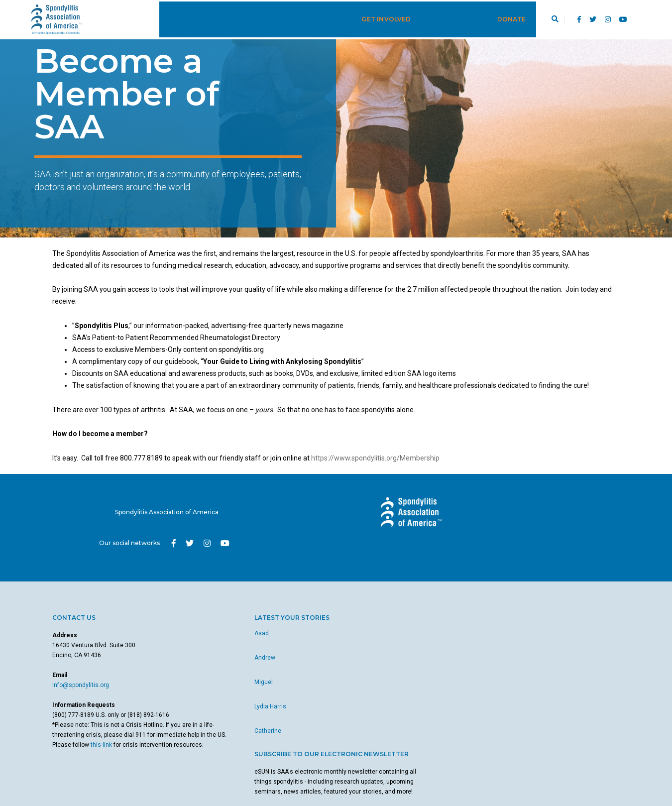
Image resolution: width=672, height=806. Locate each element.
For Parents (442, 18)
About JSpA (179, 18)
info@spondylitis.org (81, 672)
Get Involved (375, 18)
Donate (500, 18)
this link (81, 742)
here (393, 692)
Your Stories (244, 18)
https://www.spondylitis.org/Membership (375, 471)
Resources (310, 18)
